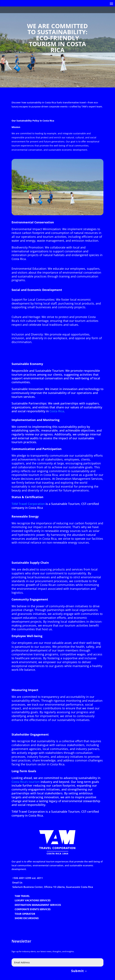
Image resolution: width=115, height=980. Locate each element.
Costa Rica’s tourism (26, 782)
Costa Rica (57, 411)
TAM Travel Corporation (28, 504)
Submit (78, 971)
